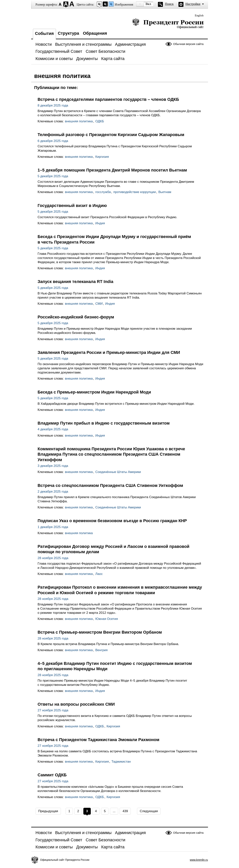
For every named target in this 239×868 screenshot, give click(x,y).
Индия (100, 223)
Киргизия (102, 157)
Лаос (99, 574)
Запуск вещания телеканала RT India (76, 282)
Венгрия (102, 650)
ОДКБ (100, 121)
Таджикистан (121, 762)
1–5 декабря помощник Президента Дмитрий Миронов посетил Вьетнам (112, 170)
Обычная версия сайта (188, 44)
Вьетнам (165, 192)
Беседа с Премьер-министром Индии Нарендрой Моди (94, 392)
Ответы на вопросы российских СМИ (76, 704)
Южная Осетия (107, 619)
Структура (69, 33)
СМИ (99, 304)
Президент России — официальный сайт (168, 23)
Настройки (193, 4)
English (199, 15)
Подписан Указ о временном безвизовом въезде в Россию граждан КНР (112, 521)
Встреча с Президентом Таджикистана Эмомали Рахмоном (99, 740)
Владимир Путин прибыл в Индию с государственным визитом (104, 423)
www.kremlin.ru (199, 860)
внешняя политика (79, 121)
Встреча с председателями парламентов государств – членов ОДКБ (108, 99)
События (44, 33)
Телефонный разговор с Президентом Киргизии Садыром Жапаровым (111, 135)
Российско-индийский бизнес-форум (76, 317)
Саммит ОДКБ (52, 775)
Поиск (169, 4)
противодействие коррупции (135, 192)
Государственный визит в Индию (72, 206)
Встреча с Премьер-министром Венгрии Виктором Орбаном (100, 632)
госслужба (103, 192)
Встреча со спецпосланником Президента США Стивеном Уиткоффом (110, 485)
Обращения (95, 33)
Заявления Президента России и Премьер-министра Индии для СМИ (109, 352)
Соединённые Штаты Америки (118, 472)
